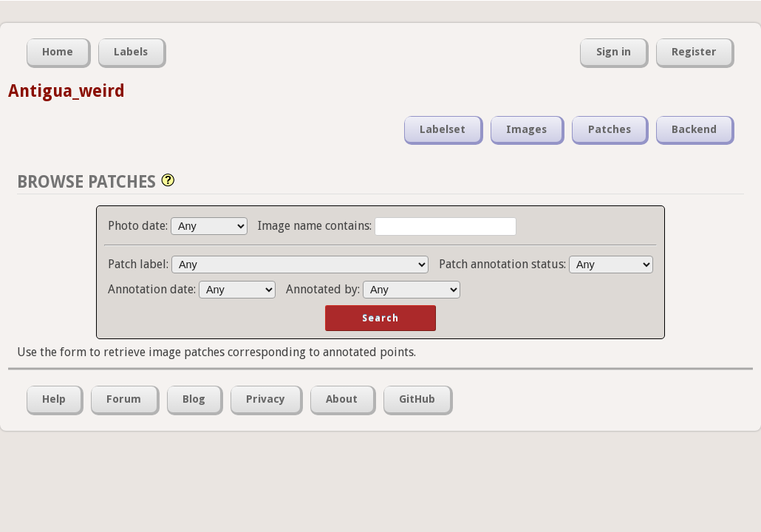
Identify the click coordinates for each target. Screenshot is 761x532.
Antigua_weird (66, 91)
